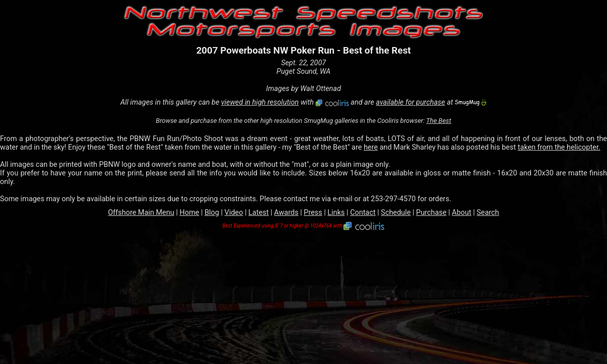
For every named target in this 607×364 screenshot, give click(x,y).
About (461, 213)
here (371, 147)
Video (234, 213)
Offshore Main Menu (141, 213)
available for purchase (410, 102)
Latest (258, 213)
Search (488, 213)
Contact (363, 213)
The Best (439, 121)
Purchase (431, 213)
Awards (286, 213)
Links (336, 213)
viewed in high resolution (260, 102)
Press (313, 213)
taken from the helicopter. (559, 147)
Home (189, 213)
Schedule (396, 213)
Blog (212, 213)
